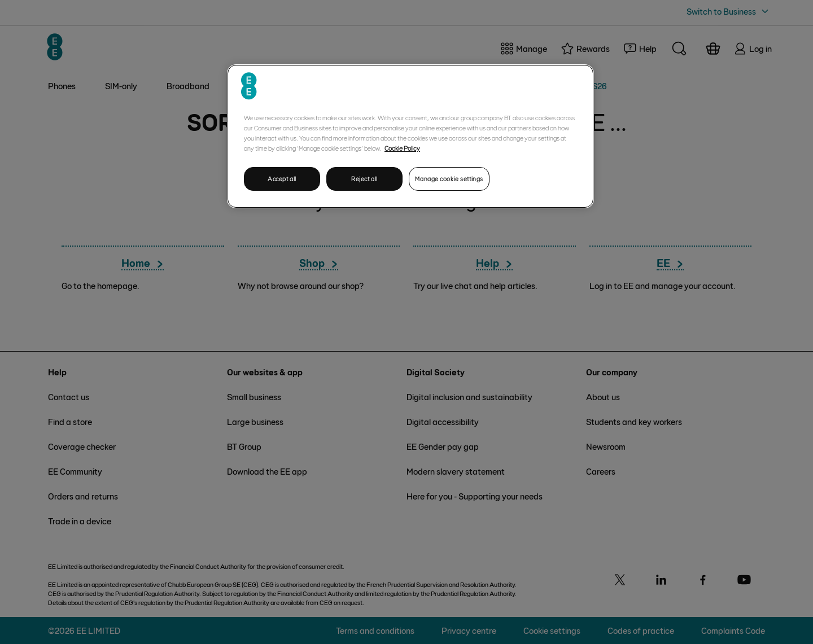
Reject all (364, 179)
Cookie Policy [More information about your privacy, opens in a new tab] (402, 148)
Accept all (282, 179)
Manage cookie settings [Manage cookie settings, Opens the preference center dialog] (449, 179)
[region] (410, 136)
